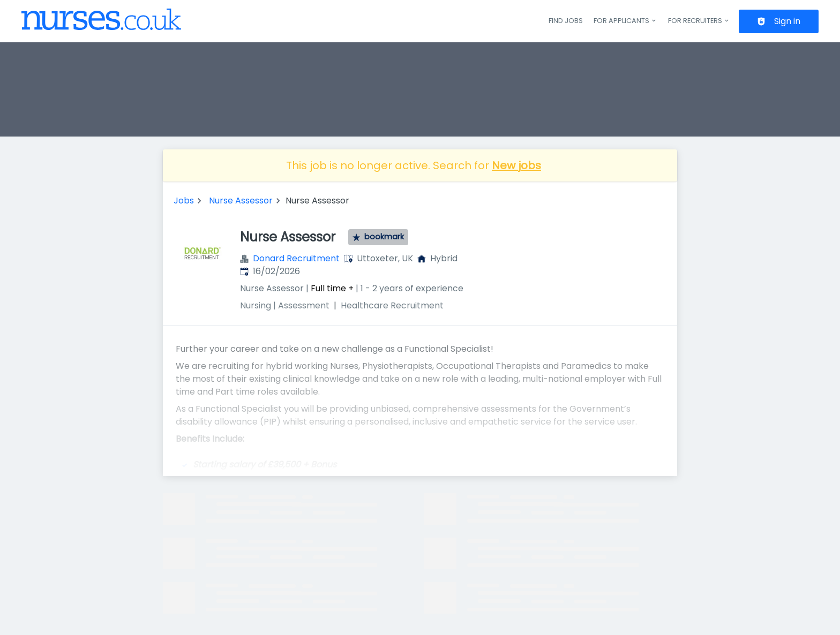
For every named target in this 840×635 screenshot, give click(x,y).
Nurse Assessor (241, 201)
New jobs (516, 165)
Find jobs (566, 21)
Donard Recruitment (296, 258)
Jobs (184, 201)
